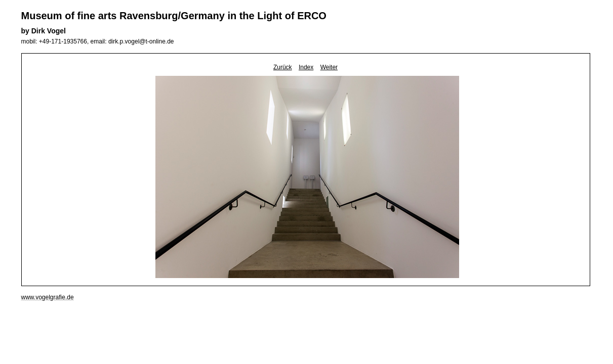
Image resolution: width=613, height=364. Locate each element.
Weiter (329, 67)
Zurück (283, 67)
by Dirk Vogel (44, 31)
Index (306, 67)
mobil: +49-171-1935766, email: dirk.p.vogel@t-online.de (98, 41)
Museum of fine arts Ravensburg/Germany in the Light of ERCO (174, 16)
